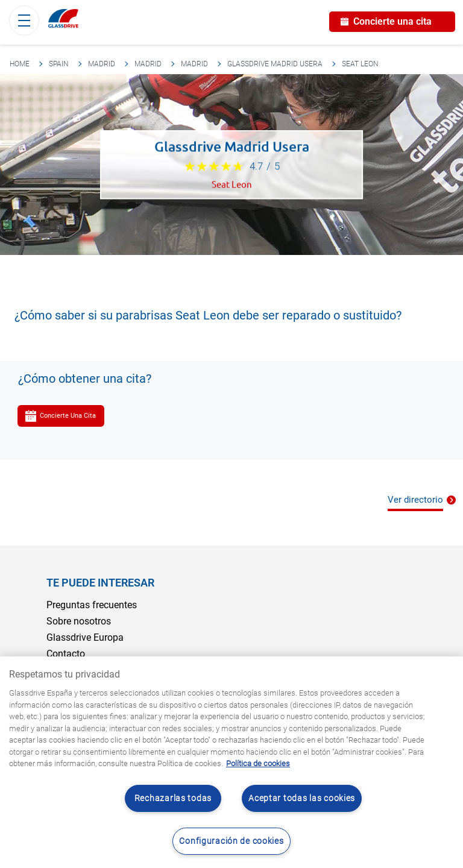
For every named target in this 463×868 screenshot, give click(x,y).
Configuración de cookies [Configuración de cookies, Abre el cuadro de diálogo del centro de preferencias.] (231, 841)
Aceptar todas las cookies (302, 798)
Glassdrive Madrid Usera (275, 64)
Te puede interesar (100, 583)
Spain (59, 64)
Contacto (66, 654)
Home (20, 64)
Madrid (102, 64)
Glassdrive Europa (85, 637)
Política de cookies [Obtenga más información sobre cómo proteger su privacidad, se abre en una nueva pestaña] (258, 763)
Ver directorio (415, 500)
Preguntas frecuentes (92, 605)
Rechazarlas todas (173, 798)
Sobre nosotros (79, 621)
